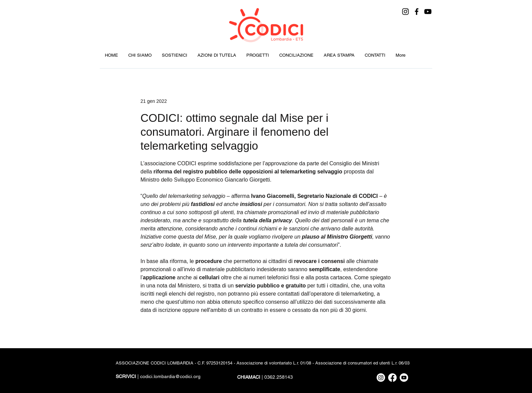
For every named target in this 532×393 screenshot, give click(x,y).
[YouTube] (428, 12)
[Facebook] (417, 12)
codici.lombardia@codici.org (170, 376)
